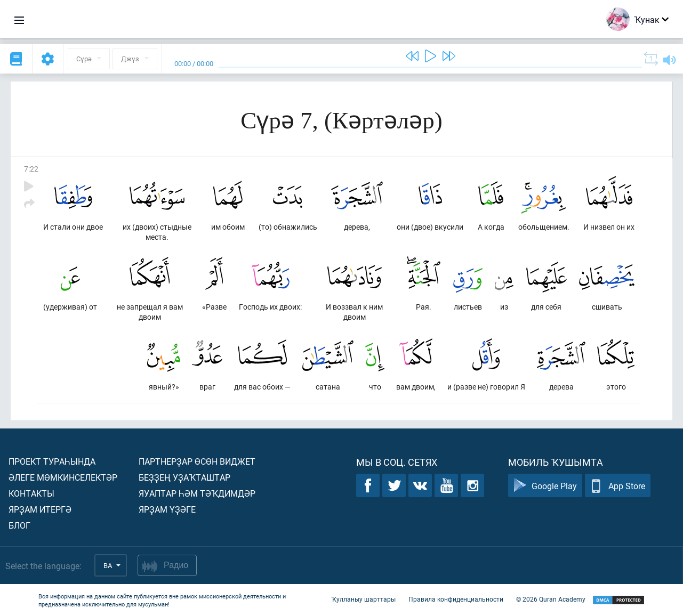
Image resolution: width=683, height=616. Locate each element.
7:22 (31, 169)
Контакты (31, 493)
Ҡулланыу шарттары (363, 599)
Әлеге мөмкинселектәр (63, 477)
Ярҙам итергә (40, 509)
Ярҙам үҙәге (167, 509)
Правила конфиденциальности (456, 599)
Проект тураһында (52, 461)
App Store (618, 486)
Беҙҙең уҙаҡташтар (184, 477)
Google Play (545, 486)
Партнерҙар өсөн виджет (197, 461)
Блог (19, 525)
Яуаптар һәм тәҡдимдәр (197, 493)
